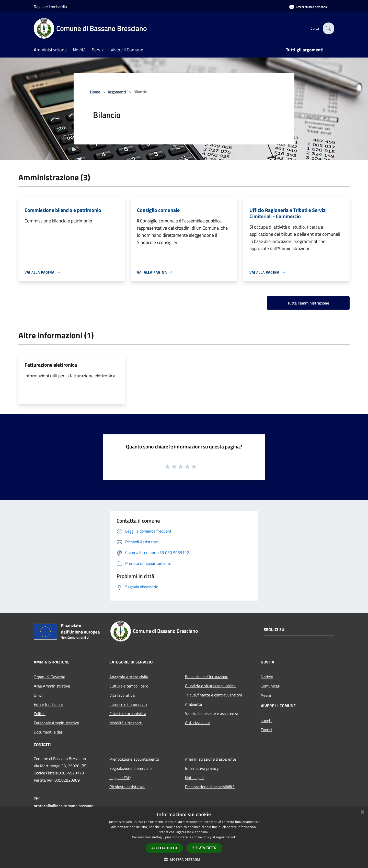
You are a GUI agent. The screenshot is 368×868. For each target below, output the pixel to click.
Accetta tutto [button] (164, 848)
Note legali (194, 777)
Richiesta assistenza (127, 787)
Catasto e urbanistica (128, 714)
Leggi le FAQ (120, 777)
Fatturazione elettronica (51, 365)
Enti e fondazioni (48, 704)
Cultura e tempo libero (129, 686)
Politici (40, 714)
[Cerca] (328, 28)
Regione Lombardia (50, 7)
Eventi (266, 730)
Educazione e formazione (207, 677)
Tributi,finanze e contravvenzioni (214, 695)
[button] (184, 859)
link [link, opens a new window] (233, 837)
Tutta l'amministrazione (308, 303)
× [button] (362, 812)
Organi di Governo (49, 677)
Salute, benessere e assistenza (212, 713)
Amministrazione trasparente (211, 759)
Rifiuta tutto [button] (205, 848)
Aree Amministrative (52, 686)
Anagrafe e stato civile (129, 677)
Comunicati (271, 686)
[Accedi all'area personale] (308, 7)
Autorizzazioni (197, 723)
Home (95, 92)
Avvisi (266, 695)
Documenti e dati (49, 732)
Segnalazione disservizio (130, 768)
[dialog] (184, 837)
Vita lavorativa (122, 695)
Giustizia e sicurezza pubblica (210, 686)
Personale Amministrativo (56, 723)
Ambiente (193, 704)
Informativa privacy (202, 768)
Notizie (267, 677)
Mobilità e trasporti (126, 723)
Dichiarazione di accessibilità (210, 787)
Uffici (38, 695)
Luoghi (267, 720)
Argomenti (117, 92)
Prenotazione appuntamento (134, 759)
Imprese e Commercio (128, 704)
